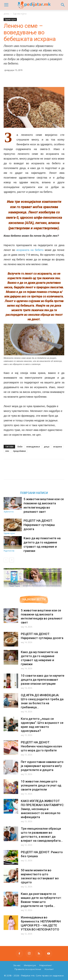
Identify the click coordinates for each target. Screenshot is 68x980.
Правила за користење (28, 969)
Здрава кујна (20, 14)
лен (7, 451)
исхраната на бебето (30, 250)
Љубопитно (9, 512)
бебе (20, 447)
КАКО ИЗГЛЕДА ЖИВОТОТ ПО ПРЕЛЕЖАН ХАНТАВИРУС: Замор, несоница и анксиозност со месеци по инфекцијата (43, 809)
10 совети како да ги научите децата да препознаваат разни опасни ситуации (43, 680)
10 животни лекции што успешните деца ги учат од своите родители (41, 785)
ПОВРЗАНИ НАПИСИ (34, 493)
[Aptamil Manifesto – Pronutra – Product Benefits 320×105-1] (33, 587)
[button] (63, 5)
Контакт (49, 969)
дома (6, 14)
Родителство (9, 551)
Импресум (30, 965)
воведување (33, 447)
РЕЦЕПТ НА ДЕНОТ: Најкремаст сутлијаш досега (39, 525)
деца (47, 447)
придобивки (19, 451)
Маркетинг (46, 965)
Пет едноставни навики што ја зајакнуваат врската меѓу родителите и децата (42, 766)
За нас (17, 965)
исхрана (58, 447)
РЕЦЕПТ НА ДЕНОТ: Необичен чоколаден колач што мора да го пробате (41, 746)
